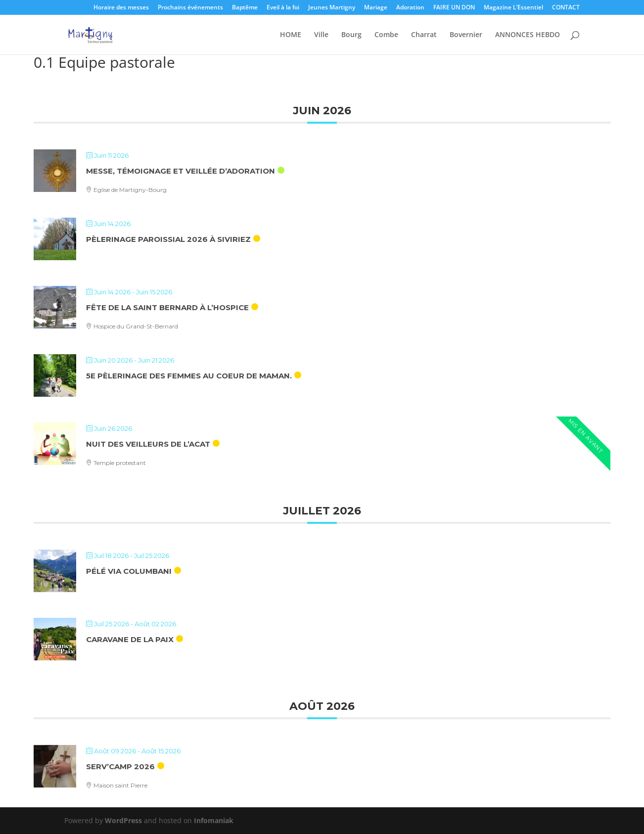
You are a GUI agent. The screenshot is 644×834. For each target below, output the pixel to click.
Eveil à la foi (283, 8)
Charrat (424, 35)
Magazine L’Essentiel (513, 8)
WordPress (123, 820)
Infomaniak (214, 820)
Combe (386, 35)
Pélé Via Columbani (129, 571)
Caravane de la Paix (130, 639)
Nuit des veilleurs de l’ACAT (148, 444)
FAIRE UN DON (454, 8)
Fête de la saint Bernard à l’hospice (167, 307)
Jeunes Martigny (332, 8)
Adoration (410, 8)
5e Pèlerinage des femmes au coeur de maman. (189, 376)
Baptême (245, 8)
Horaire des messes (121, 8)
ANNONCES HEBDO (528, 35)
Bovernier (466, 35)
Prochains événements (190, 8)
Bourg (351, 35)
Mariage (376, 8)
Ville (321, 35)
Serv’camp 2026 (120, 766)
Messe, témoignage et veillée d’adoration (181, 171)
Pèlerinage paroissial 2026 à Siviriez (168, 239)
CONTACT (566, 8)
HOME (291, 35)
